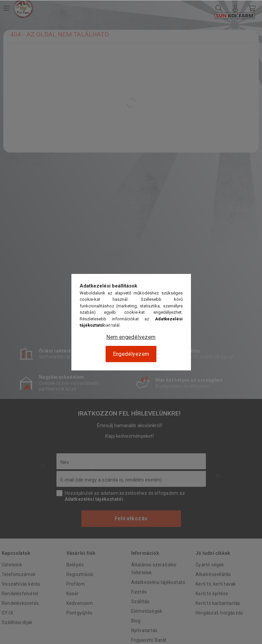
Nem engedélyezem (131, 337)
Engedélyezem (131, 354)
